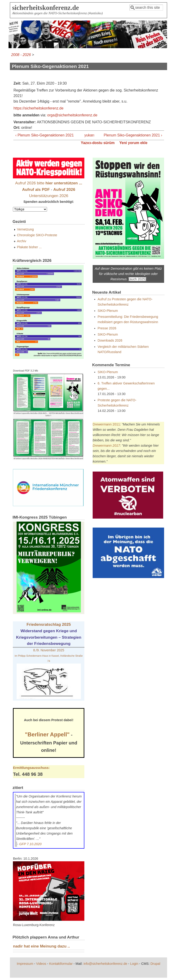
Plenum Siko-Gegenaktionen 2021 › (133, 135)
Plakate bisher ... (29, 247)
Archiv (22, 241)
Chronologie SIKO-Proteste (37, 235)
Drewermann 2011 (106, 424)
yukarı (87, 135)
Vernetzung (25, 229)
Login (134, 964)
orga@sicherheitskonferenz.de (72, 115)
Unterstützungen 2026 (49, 196)
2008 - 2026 (21, 55)
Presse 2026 (107, 328)
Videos (41, 964)
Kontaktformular (61, 964)
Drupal (155, 964)
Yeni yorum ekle (133, 143)
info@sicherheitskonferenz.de (105, 964)
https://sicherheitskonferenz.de (38, 108)
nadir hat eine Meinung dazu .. (41, 946)
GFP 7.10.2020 (30, 844)
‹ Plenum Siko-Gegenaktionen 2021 (44, 135)
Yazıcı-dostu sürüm (98, 143)
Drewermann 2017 (106, 446)
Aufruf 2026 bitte (49, 183)
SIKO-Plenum (108, 311)
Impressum (25, 964)
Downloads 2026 (110, 340)
